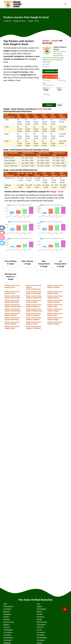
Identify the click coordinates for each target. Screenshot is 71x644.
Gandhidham (8, 638)
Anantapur (7, 609)
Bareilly (40, 614)
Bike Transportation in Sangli (44, 264)
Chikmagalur (8, 630)
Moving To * (59, 88)
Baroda (6, 617)
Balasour (7, 612)
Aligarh (39, 606)
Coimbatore (8, 632)
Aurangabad (41, 609)
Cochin (39, 630)
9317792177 (46, 64)
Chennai (7, 627)
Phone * (59, 79)
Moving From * (46, 88)
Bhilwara (7, 619)
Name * (45, 79)
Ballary (39, 612)
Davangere (41, 632)
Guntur (39, 643)
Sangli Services (19, 21)
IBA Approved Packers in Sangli (11, 277)
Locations (7, 21)
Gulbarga (7, 643)
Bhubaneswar (9, 622)
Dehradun (7, 635)
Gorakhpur (41, 640)
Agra (5, 604)
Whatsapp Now (50, 71)
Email (44, 83)
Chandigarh (41, 625)
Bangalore (7, 614)
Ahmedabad (8, 606)
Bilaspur (7, 625)
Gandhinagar (42, 638)
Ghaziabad (8, 640)
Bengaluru (41, 617)
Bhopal (39, 619)
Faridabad (41, 635)
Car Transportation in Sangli (61, 264)
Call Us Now (50, 77)
